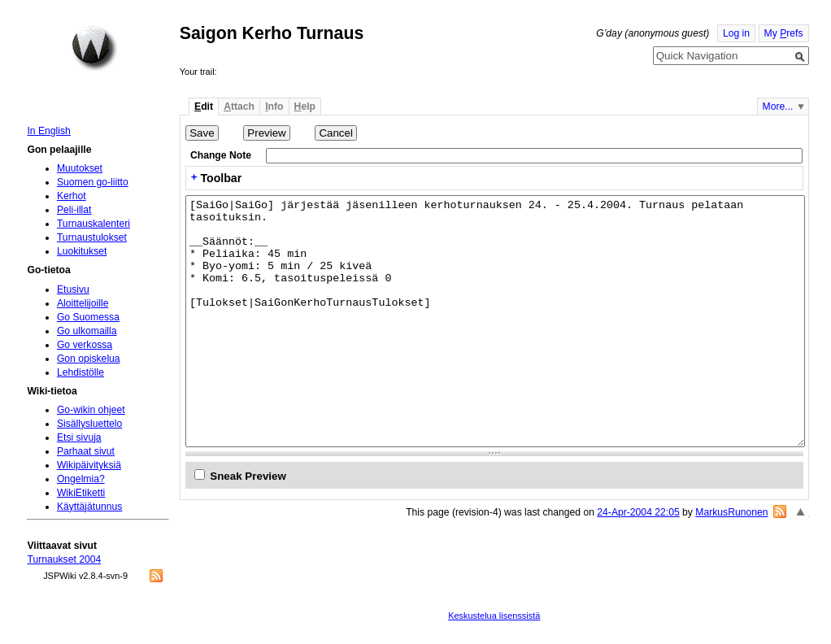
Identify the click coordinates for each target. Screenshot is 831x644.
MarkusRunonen (731, 512)
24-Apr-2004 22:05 (638, 512)
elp (305, 107)
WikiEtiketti (81, 493)
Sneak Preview (248, 476)
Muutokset (80, 168)
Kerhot (72, 196)
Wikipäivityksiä (89, 465)
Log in (736, 33)
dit (204, 107)
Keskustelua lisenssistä (494, 616)
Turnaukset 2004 (64, 559)
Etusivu (73, 289)
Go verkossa (85, 345)
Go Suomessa (88, 317)
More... (778, 107)
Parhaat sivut (86, 451)
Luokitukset (82, 251)
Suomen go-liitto (93, 182)
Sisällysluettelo (89, 424)
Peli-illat (74, 210)
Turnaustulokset (92, 237)
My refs (784, 33)
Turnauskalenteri (94, 224)
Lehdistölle (80, 372)
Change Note (221, 155)
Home (94, 48)
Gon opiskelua (89, 359)
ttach (239, 107)
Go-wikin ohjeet (91, 410)
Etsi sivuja (79, 437)
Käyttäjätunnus (89, 507)
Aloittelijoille (83, 303)
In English (48, 131)
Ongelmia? (81, 479)
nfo (274, 107)
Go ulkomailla (87, 331)
